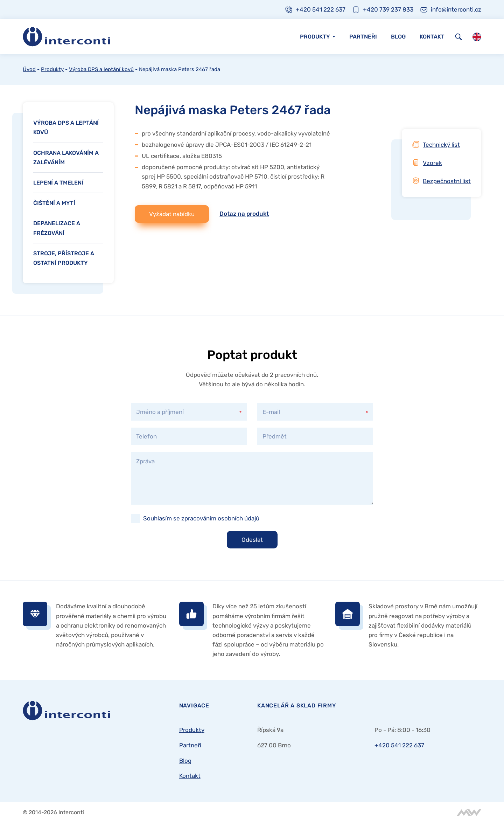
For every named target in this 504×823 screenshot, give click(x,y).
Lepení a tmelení (58, 183)
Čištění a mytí (54, 203)
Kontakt (432, 37)
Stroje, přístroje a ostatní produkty (64, 258)
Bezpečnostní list (447, 181)
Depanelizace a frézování (57, 228)
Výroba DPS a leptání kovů (101, 69)
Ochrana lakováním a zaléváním (66, 158)
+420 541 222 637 (399, 745)
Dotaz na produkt (244, 214)
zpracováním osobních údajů (220, 518)
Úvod (29, 69)
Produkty (315, 37)
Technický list (441, 145)
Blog (398, 37)
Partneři (363, 37)
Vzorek (432, 163)
